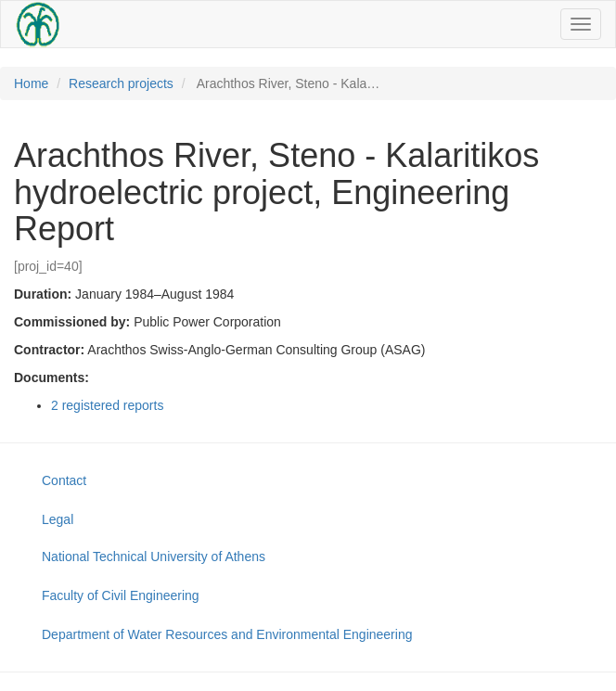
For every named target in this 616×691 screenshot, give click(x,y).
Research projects (121, 83)
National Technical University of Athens (154, 557)
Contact (64, 480)
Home (31, 83)
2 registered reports (107, 405)
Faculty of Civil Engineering (121, 595)
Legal (58, 519)
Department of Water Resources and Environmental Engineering (227, 634)
